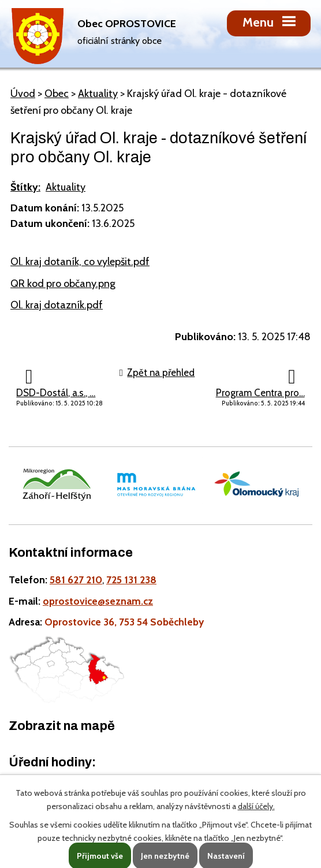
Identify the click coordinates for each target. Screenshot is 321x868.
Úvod (23, 94)
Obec (57, 94)
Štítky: (25, 187)
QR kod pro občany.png (63, 284)
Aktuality (98, 94)
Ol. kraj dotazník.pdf (57, 305)
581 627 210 (76, 580)
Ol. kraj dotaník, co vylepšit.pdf (80, 262)
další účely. (256, 806)
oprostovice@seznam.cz (98, 601)
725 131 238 (131, 580)
